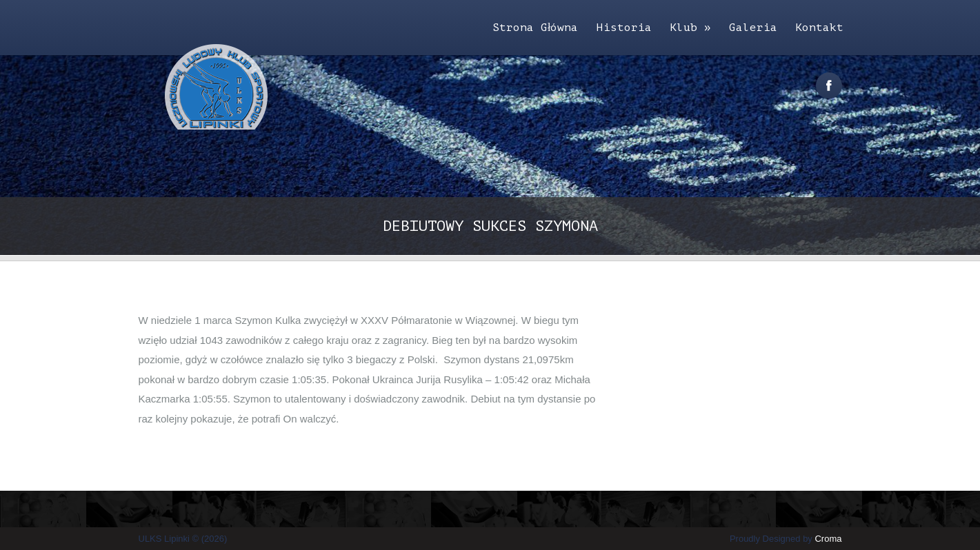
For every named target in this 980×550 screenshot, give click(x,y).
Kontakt (819, 28)
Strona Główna (535, 28)
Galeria (753, 28)
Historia (624, 28)
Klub (690, 28)
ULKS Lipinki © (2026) (183, 539)
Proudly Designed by (786, 539)
